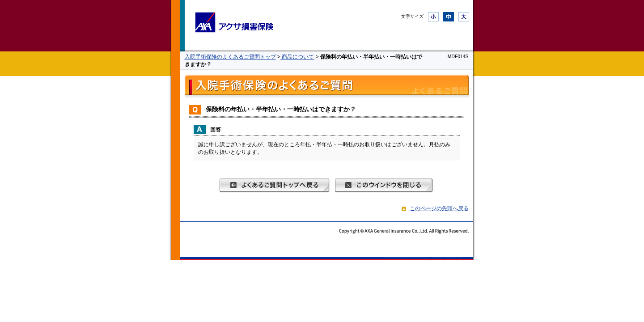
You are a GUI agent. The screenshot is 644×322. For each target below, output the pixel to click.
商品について (297, 57)
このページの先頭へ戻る (439, 208)
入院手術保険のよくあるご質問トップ (230, 57)
